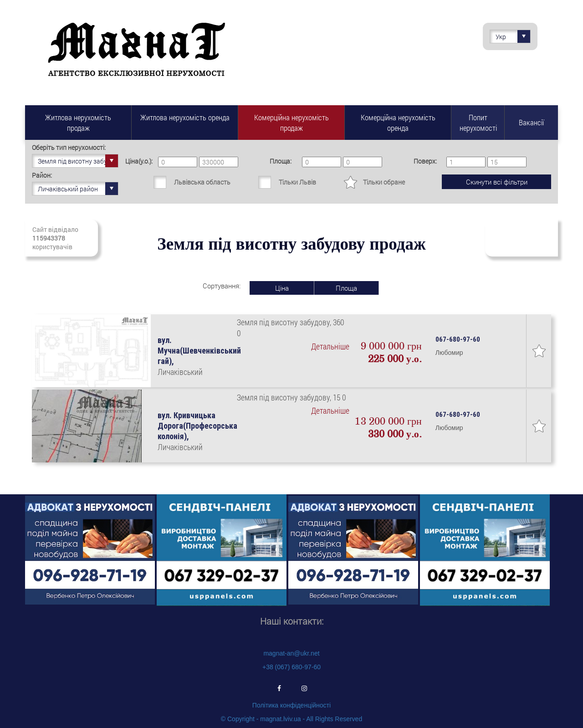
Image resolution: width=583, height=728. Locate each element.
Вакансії (531, 122)
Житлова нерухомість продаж (78, 123)
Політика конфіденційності (291, 705)
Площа (346, 288)
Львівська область (202, 182)
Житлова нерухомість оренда (185, 117)
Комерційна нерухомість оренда (398, 123)
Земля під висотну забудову (78, 161)
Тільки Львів (297, 182)
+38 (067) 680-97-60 (291, 667)
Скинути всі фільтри (497, 182)
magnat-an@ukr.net (291, 653)
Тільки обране (384, 182)
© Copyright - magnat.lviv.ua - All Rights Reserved (291, 719)
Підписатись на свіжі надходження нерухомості (522, 238)
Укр (513, 36)
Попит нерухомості (478, 123)
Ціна (282, 288)
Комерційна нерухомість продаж (291, 123)
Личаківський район (78, 189)
